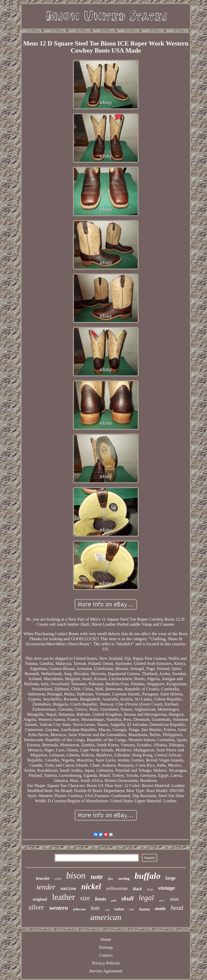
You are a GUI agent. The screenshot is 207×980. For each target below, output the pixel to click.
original (40, 899)
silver (36, 907)
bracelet (43, 878)
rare (132, 909)
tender (46, 887)
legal (146, 897)
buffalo (147, 876)
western (59, 908)
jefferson (79, 909)
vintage (167, 888)
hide (95, 908)
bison (76, 876)
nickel (91, 887)
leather (63, 897)
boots (101, 899)
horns (145, 909)
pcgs (150, 889)
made (160, 908)
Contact (106, 955)
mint (174, 899)
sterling (124, 879)
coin (58, 879)
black (137, 889)
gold (114, 900)
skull (127, 898)
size (85, 898)
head (177, 908)
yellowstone (117, 888)
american (106, 917)
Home (106, 939)
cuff (107, 910)
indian (119, 909)
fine (111, 879)
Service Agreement (106, 971)
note (97, 877)
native (68, 889)
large (170, 878)
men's (162, 901)
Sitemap (106, 947)
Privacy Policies (106, 963)
